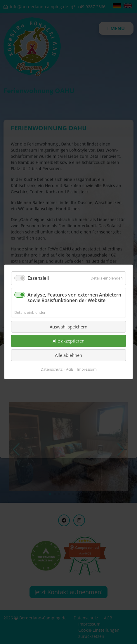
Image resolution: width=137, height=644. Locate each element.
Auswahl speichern (68, 327)
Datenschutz (52, 369)
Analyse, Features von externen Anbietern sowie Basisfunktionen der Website (74, 298)
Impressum (87, 369)
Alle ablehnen (68, 355)
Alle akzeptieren (68, 341)
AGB (70, 369)
